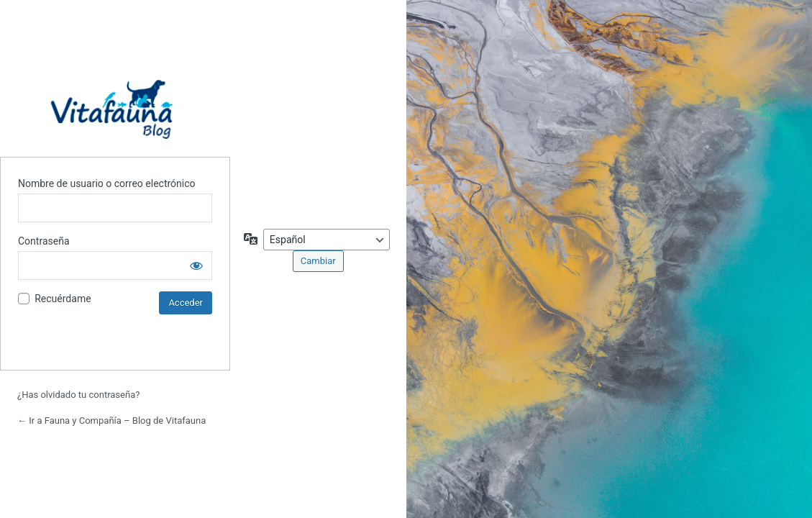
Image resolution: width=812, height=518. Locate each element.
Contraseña (44, 241)
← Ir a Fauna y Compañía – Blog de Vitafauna (111, 421)
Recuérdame (63, 299)
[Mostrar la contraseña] (196, 265)
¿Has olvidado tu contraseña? (78, 395)
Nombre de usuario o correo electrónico (107, 183)
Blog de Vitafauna (115, 109)
